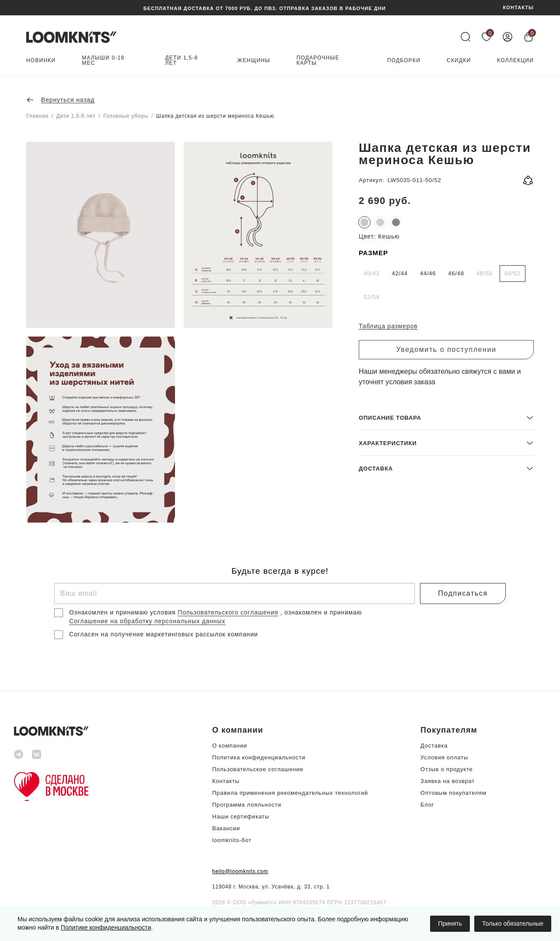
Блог (427, 805)
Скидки (459, 61)
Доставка (434, 746)
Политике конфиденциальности (106, 927)
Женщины (254, 61)
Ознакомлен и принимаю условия (123, 612)
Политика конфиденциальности (259, 757)
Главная (37, 116)
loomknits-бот (232, 840)
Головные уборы (126, 116)
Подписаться (463, 593)
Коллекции (515, 61)
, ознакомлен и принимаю (321, 612)
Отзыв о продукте (446, 769)
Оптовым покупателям (453, 793)
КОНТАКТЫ (518, 8)
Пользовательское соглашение (258, 769)
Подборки (404, 61)
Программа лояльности (247, 805)
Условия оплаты (444, 757)
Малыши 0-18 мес (103, 61)
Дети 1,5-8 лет (182, 61)
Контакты (226, 781)
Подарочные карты (318, 61)
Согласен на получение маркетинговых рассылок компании (163, 634)
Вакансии (226, 828)
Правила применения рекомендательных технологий (290, 793)
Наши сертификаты (241, 816)
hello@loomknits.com (240, 871)
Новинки (41, 61)
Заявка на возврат (448, 781)
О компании (230, 746)
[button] (446, 459)
